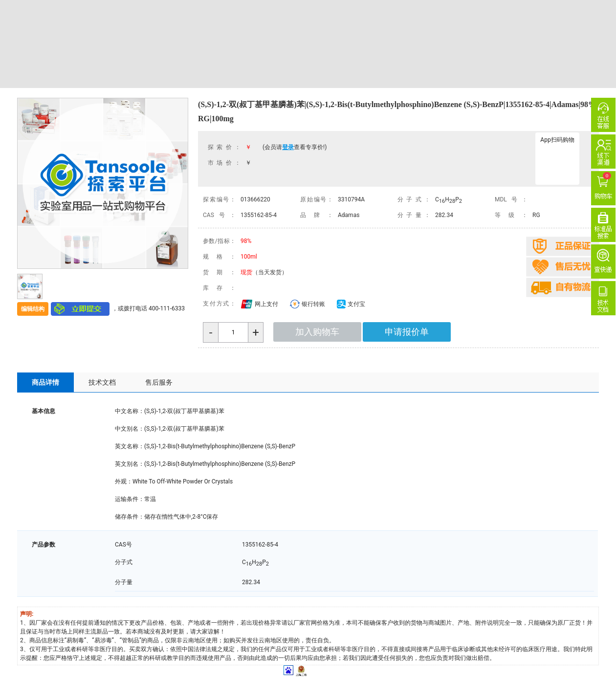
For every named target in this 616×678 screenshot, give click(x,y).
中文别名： (130, 429)
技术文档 (102, 382)
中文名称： (130, 411)
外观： (124, 481)
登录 (288, 147)
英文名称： (130, 446)
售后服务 (159, 382)
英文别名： (130, 464)
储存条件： (130, 517)
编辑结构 (33, 309)
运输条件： (130, 499)
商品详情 (45, 382)
